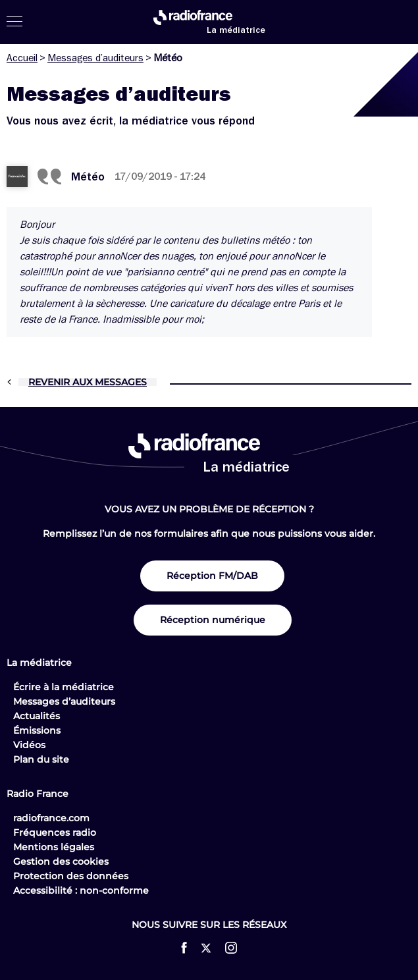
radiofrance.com (51, 818)
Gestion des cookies (61, 861)
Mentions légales (54, 847)
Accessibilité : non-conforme (81, 890)
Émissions (37, 730)
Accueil (22, 58)
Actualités (37, 716)
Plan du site (41, 759)
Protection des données (71, 876)
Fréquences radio (55, 832)
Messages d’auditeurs (95, 58)
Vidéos (29, 745)
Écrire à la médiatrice (64, 687)
